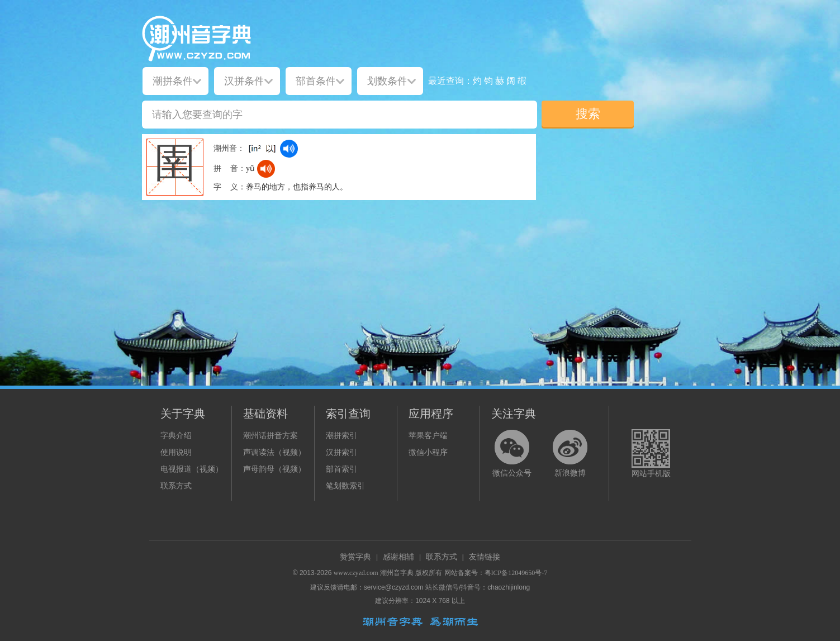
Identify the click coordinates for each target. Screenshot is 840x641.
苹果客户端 (428, 436)
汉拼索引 (341, 452)
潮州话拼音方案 (270, 436)
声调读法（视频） (274, 452)
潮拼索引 (341, 436)
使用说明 (176, 452)
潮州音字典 (397, 573)
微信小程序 (428, 452)
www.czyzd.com (356, 573)
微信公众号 (512, 473)
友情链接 (485, 557)
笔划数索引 (345, 486)
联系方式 (176, 486)
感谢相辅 (398, 557)
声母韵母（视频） (274, 469)
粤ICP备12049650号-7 (516, 573)
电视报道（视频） (192, 469)
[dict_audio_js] (289, 149)
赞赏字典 (355, 557)
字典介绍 (176, 436)
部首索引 (341, 469)
